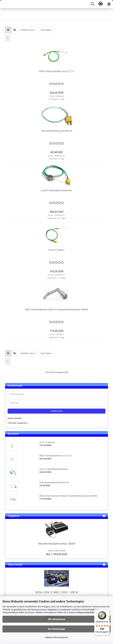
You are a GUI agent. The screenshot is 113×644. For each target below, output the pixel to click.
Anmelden (57, 411)
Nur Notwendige (56, 629)
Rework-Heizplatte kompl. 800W (57, 544)
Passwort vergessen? (18, 423)
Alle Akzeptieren (56, 619)
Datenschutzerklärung (87, 612)
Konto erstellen (15, 418)
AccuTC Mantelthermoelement (56, 190)
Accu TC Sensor (56, 250)
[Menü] (108, 611)
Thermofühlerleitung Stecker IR (56, 131)
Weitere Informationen (57, 637)
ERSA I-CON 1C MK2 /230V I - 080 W (57, 592)
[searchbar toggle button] (92, 4)
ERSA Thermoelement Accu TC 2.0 (56, 71)
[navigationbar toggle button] (109, 4)
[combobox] (28, 30)
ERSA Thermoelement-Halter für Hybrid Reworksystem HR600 (56, 310)
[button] (8, 30)
